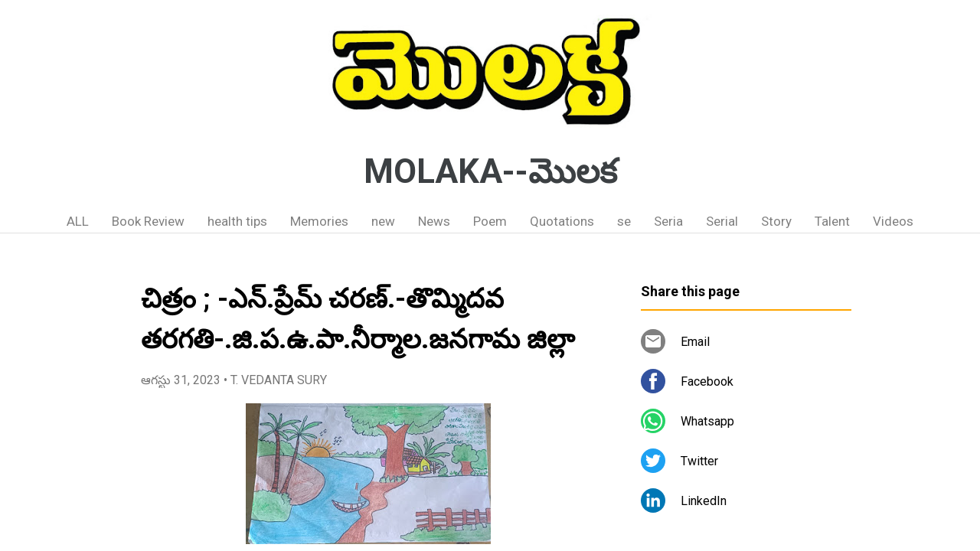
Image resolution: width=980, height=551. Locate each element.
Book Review (148, 221)
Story (776, 221)
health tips (237, 221)
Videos (893, 221)
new (383, 221)
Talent (832, 221)
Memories (319, 221)
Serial (722, 221)
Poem (490, 221)
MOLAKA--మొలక (490, 171)
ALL (78, 221)
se (624, 221)
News (434, 221)
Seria (668, 221)
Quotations (562, 221)
